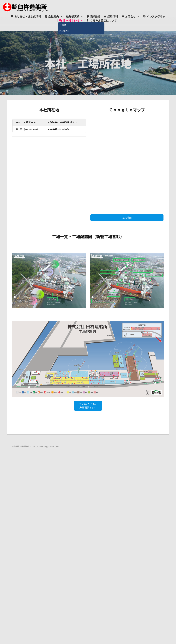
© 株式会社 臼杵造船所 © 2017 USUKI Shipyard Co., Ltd (34, 446)
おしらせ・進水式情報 (28, 16)
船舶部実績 (73, 16)
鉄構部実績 (93, 16)
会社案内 (54, 16)
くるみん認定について (103, 20)
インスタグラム (156, 16)
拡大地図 (127, 218)
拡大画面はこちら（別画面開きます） (88, 406)
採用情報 (113, 16)
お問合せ (130, 16)
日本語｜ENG (71, 20)
